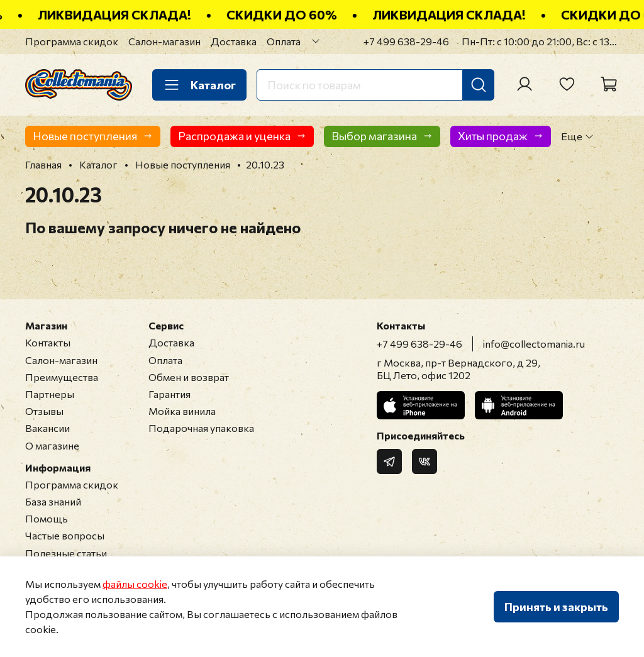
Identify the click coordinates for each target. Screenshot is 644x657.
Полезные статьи (66, 553)
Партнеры (50, 394)
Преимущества (62, 377)
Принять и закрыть (556, 607)
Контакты (48, 342)
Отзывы (44, 411)
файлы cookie (135, 584)
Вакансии (47, 428)
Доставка (234, 41)
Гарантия (169, 394)
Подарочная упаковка (201, 428)
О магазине (52, 445)
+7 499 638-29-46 (406, 41)
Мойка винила (182, 411)
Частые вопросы (65, 535)
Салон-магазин (164, 41)
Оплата (284, 41)
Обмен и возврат (189, 377)
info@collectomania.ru (534, 344)
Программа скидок (72, 41)
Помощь (47, 518)
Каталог (199, 85)
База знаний (53, 501)
